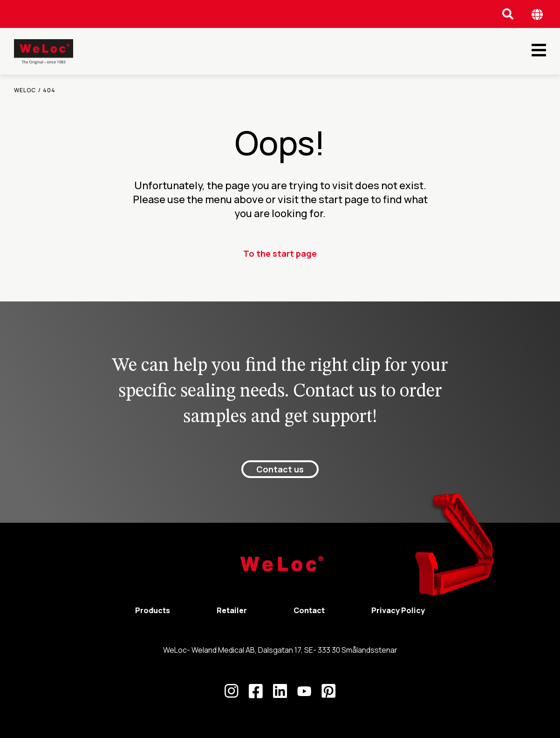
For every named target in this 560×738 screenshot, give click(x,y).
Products (153, 610)
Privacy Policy (398, 610)
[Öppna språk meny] (537, 14)
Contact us (280, 469)
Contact (309, 610)
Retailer (232, 610)
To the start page (280, 253)
